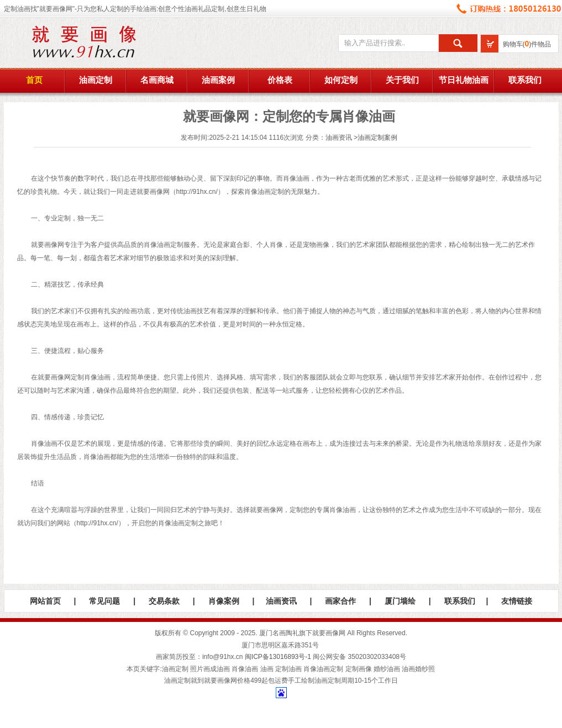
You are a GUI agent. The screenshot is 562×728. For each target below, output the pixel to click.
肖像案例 (224, 601)
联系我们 (525, 80)
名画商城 (157, 80)
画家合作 (340, 601)
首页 (34, 80)
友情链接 (517, 601)
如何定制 (341, 80)
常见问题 (104, 601)
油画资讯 (339, 138)
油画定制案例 (377, 138)
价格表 (280, 80)
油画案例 (218, 80)
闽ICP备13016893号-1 (278, 657)
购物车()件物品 (527, 44)
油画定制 (96, 80)
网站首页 (45, 601)
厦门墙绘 (400, 601)
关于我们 (402, 80)
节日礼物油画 (464, 80)
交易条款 (164, 601)
